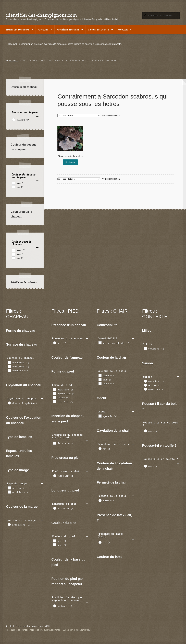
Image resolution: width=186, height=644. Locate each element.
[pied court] (55, 508)
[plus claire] (9, 524)
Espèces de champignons (18, 29)
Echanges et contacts (98, 29)
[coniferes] (145, 348)
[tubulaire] (55, 401)
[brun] (14, 183)
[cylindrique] (55, 393)
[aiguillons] (14, 119)
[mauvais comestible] (100, 343)
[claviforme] (55, 389)
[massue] (55, 397)
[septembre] (145, 381)
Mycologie (123, 29)
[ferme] (100, 500)
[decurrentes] (55, 443)
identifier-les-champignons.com (42, 15)
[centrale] (55, 606)
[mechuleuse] (9, 366)
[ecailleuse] (9, 362)
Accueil (13, 60)
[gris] (14, 187)
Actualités (43, 29)
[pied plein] (55, 476)
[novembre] (145, 389)
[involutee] (9, 492)
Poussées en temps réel (68, 29)
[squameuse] (9, 370)
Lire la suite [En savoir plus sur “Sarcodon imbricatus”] (70, 162)
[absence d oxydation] (9, 403)
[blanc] (14, 250)
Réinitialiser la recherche (24, 282)
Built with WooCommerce (76, 630)
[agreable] (100, 416)
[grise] (100, 383)
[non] (55, 343)
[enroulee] (9, 488)
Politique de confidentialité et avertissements (33, 630)
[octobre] (145, 385)
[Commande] (79, 116)
